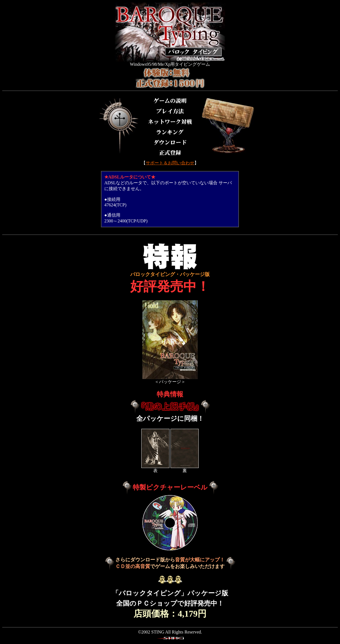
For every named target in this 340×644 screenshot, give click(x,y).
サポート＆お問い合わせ (170, 163)
